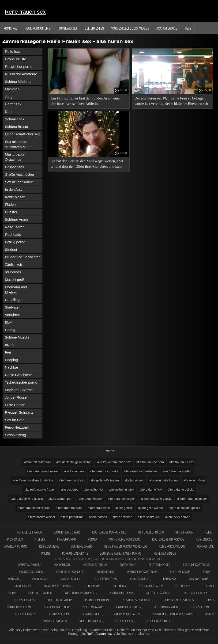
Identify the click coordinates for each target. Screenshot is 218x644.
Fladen (10, 204)
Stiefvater (12, 307)
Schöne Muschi (17, 337)
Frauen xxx (169, 579)
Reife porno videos (172, 546)
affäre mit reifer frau (37, 462)
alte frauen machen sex (43, 471)
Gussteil (11, 212)
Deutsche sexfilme (159, 593)
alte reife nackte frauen (40, 490)
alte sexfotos (70, 490)
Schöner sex (15, 119)
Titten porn (92, 586)
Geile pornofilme (106, 579)
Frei (8, 352)
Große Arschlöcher (20, 174)
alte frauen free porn (150, 462)
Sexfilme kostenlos (57, 607)
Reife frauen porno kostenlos (126, 546)
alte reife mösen (194, 480)
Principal (10, 28)
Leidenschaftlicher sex (22, 134)
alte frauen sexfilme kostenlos (33, 480)
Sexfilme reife (92, 614)
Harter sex (13, 104)
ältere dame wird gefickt (27, 499)
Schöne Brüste (16, 127)
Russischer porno (19, 67)
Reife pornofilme (91, 621)
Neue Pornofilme (37, 28)
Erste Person (15, 405)
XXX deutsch (40, 579)
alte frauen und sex (72, 480)
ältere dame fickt (151, 490)
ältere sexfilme (122, 517)
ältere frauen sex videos (34, 508)
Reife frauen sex (25, 12)
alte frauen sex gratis (104, 471)
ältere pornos (98, 517)
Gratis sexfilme (59, 614)
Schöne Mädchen (19, 82)
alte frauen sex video (177, 471)
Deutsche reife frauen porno (121, 553)
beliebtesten (94, 28)
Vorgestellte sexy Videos (130, 28)
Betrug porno (15, 242)
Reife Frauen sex (100, 634)
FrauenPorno (67, 539)
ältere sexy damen (178, 517)
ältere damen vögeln (122, 499)
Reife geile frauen (29, 532)
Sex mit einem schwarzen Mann (18, 144)
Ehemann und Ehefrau (16, 290)
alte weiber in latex (122, 490)
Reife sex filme (124, 621)
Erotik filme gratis (67, 532)
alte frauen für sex (182, 462)
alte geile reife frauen (104, 480)
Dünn (9, 112)
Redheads (13, 234)
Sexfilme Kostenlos (196, 565)
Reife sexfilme (49, 546)
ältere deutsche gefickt (156, 499)
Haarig (10, 330)
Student (11, 250)
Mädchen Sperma (19, 390)
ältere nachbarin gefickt (184, 508)
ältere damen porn (61, 499)
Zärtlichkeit (13, 265)
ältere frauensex (99, 508)
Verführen (13, 315)
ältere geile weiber (151, 508)
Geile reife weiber (40, 593)
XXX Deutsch (62, 565)
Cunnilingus (14, 300)
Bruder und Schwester (22, 257)
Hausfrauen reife (29, 565)
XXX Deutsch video (31, 572)
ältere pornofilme (72, 517)
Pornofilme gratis (75, 553)
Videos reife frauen (127, 614)
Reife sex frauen (26, 614)
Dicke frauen (23, 586)
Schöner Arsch (16, 219)
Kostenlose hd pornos (168, 539)
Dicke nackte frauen (58, 586)
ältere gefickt (124, 508)
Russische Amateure (21, 74)
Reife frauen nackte (160, 621)
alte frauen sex (74, 471)
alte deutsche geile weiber (74, 462)
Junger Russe (16, 397)
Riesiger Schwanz (19, 412)
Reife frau (13, 51)
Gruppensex (15, 167)
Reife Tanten (15, 227)
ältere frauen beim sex (192, 499)
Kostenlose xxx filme (70, 572)
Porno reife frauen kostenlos (172, 614)
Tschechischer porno (21, 382)
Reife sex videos (165, 553)
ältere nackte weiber (41, 517)
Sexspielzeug (15, 435)
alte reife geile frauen (163, 480)
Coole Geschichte (19, 375)
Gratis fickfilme (71, 579)
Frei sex (40, 539)
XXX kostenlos (199, 579)
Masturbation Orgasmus (15, 157)
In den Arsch (15, 189)
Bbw (8, 322)
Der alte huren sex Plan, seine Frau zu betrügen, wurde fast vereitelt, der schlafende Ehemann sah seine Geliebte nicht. (171, 102)
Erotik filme (128, 565)
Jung (9, 97)
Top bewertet (68, 28)
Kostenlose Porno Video (109, 532)
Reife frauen (184, 532)
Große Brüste (15, 59)
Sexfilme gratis (82, 546)
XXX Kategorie (167, 28)
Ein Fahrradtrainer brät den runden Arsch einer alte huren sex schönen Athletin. (86, 101)
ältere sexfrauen (149, 517)
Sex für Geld (15, 420)
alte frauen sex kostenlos (141, 471)
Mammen (12, 89)
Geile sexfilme (140, 579)
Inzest (10, 345)
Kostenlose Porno (95, 565)
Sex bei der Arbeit (19, 182)
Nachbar (12, 367)
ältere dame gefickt (181, 490)
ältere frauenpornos (69, 508)
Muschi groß (15, 280)
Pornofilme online (98, 600)
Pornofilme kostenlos (124, 539)
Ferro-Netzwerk (17, 427)
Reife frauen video (166, 607)
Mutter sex (183, 586)
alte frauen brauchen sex (114, 462)
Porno (92, 539)
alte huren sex (134, 480)
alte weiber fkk (94, 490)
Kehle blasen (15, 197)
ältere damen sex (90, 499)
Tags (188, 28)
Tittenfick (119, 586)
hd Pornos (13, 272)
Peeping (11, 360)
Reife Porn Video (159, 565)
